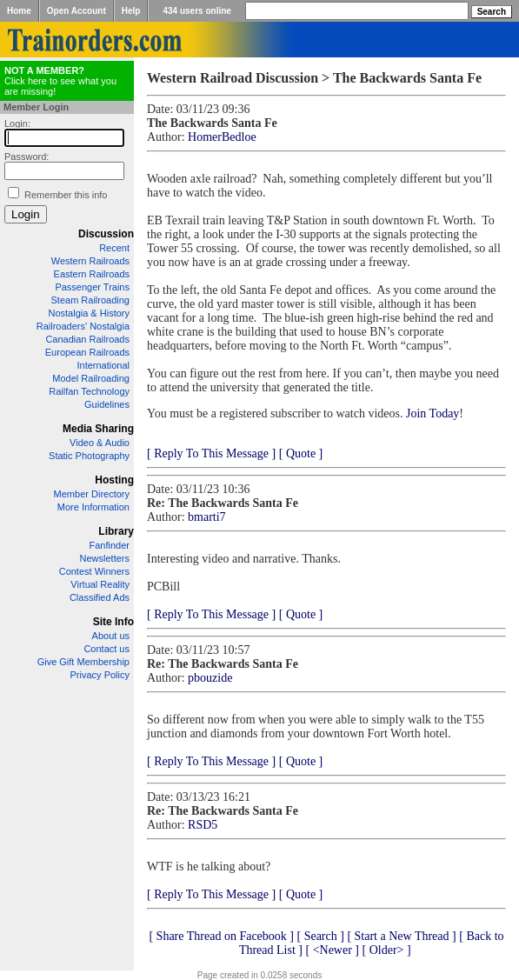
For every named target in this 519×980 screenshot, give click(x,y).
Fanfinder (110, 545)
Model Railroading (91, 378)
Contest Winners (94, 571)
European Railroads (87, 352)
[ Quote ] (301, 453)
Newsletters (105, 558)
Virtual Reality (100, 584)
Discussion (106, 234)
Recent (114, 248)
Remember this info (66, 195)
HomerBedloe (222, 137)
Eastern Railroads (92, 274)
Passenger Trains (92, 287)
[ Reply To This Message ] (211, 453)
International (103, 365)
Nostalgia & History (89, 313)
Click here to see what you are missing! (60, 81)
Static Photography (89, 456)
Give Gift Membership (83, 662)
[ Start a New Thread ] (401, 936)
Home (19, 11)
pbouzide (210, 678)
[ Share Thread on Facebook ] (221, 936)
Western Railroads (90, 261)
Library (116, 531)
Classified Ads (100, 597)
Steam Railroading (91, 300)
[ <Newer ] (332, 950)
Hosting (114, 480)
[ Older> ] (387, 950)
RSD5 (203, 825)
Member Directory (92, 494)
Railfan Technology (89, 391)
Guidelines (107, 404)
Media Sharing (98, 429)
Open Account (77, 11)
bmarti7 (207, 517)
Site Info (113, 622)
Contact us (106, 649)
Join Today (432, 413)
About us (111, 636)
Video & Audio (100, 443)
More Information (93, 507)
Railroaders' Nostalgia (83, 326)
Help (131, 11)
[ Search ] (320, 936)
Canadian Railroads (87, 339)
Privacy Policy (100, 675)
